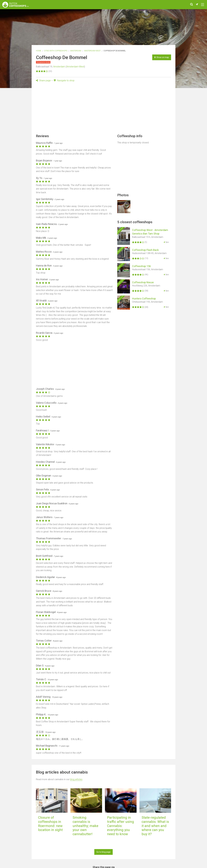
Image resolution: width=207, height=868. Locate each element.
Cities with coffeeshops (56, 51)
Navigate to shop (64, 80)
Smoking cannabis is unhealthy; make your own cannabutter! (85, 826)
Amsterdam (76, 51)
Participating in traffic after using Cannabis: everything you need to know (121, 826)
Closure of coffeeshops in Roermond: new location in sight (50, 824)
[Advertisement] (103, 109)
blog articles (76, 779)
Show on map (162, 57)
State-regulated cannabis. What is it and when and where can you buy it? (155, 826)
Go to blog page (103, 852)
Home (39, 51)
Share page (43, 80)
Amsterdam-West (92, 51)
